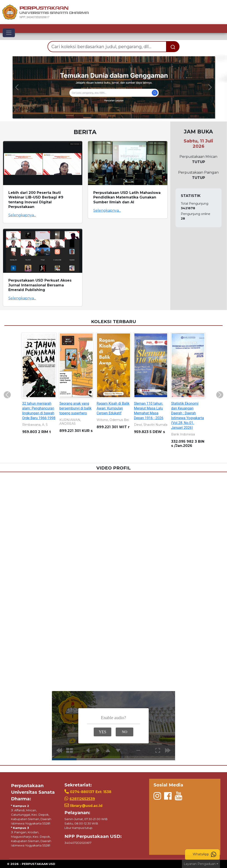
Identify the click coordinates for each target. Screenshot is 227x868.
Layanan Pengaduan (200, 864)
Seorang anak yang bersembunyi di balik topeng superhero (75, 408)
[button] (17, 87)
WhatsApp (204, 854)
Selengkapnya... (22, 215)
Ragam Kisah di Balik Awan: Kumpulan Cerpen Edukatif (113, 408)
